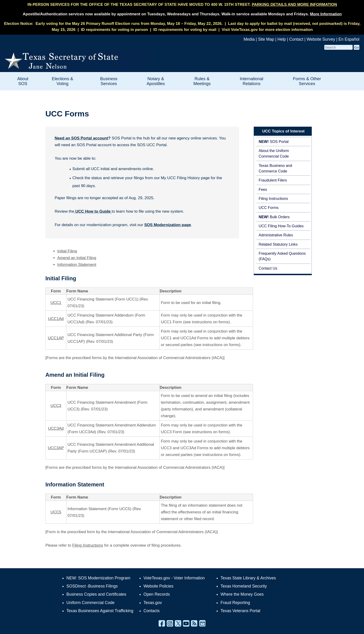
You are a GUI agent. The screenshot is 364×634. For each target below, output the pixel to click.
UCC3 (56, 406)
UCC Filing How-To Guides (281, 226)
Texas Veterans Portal (240, 611)
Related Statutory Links (278, 244)
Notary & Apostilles (156, 81)
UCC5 (56, 512)
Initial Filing (67, 251)
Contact (296, 39)
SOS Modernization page (167, 225)
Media (249, 39)
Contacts (151, 611)
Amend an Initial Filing (77, 258)
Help (282, 39)
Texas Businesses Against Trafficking (100, 611)
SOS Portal (274, 142)
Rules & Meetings (202, 81)
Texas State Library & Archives (248, 578)
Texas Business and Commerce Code (275, 168)
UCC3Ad (56, 428)
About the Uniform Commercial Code (274, 153)
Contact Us (268, 268)
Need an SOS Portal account (81, 138)
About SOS (23, 81)
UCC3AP (56, 448)
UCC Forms (269, 208)
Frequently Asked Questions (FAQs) (282, 256)
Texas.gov (153, 603)
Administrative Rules (276, 235)
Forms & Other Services (307, 81)
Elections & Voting (62, 81)
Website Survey (321, 39)
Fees (263, 189)
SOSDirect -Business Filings (92, 586)
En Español (349, 39)
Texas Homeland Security (244, 586)
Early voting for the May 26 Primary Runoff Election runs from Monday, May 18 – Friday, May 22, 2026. (129, 24)
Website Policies (158, 586)
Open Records (157, 594)
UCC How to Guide (93, 211)
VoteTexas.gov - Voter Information (174, 578)
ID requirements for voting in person (114, 30)
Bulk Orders (274, 217)
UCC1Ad (56, 319)
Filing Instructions (273, 198)
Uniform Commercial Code (90, 603)
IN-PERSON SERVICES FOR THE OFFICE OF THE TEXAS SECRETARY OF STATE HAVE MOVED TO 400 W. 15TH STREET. (182, 5)
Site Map (266, 39)
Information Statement (77, 265)
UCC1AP (56, 338)
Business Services (109, 81)
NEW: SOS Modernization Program (98, 578)
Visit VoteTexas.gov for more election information (267, 30)
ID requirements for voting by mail (185, 30)
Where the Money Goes (242, 594)
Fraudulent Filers (273, 180)
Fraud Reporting (235, 603)
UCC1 (56, 303)
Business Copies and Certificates (96, 594)
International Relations (252, 81)
